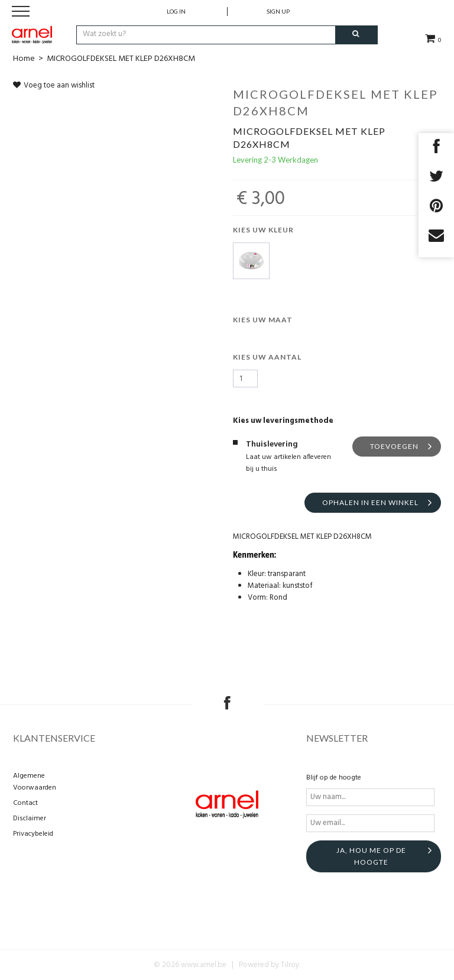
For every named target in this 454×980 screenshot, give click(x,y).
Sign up (278, 11)
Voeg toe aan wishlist (54, 85)
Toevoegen (394, 446)
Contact (25, 803)
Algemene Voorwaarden (35, 782)
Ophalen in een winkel (370, 502)
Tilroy (290, 965)
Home (24, 59)
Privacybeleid (33, 834)
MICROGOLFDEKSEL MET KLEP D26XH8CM (121, 59)
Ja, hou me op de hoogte (371, 856)
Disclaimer (30, 819)
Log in (176, 11)
